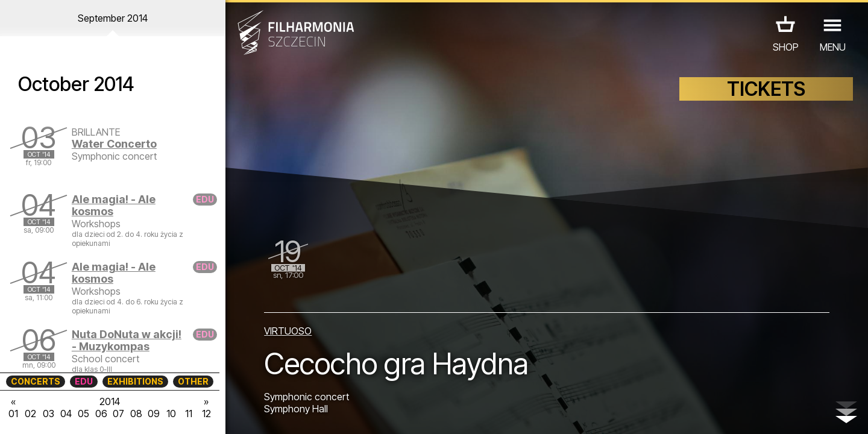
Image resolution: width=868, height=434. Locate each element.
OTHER (193, 381)
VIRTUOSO (288, 331)
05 (83, 414)
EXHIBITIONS (135, 381)
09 (154, 414)
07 (118, 414)
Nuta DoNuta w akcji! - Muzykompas (127, 340)
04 (66, 414)
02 (30, 414)
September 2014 (113, 18)
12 (206, 414)
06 (101, 414)
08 (136, 414)
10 (171, 414)
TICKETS (766, 89)
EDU (84, 381)
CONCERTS (36, 381)
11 (189, 414)
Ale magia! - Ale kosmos (114, 205)
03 (49, 414)
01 (13, 414)
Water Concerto (114, 144)
